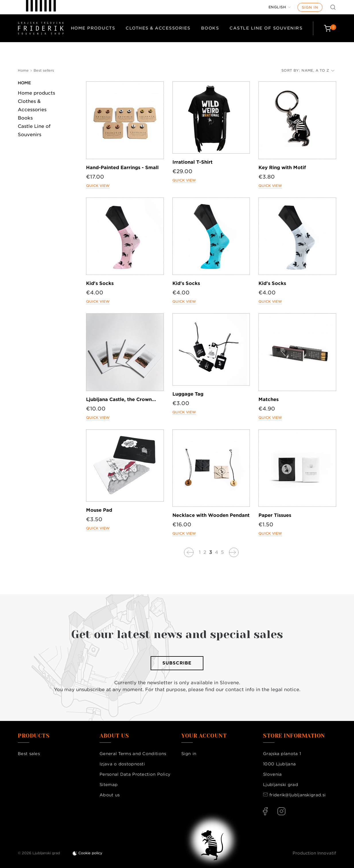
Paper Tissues (275, 515)
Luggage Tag (188, 394)
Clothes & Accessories (158, 28)
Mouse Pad (99, 510)
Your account (204, 736)
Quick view (98, 186)
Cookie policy (90, 853)
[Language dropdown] (280, 7)
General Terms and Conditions (133, 754)
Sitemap (109, 785)
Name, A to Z (318, 70)
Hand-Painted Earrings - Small (122, 168)
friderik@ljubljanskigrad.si (297, 795)
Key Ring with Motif (282, 168)
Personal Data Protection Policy (135, 774)
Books (210, 28)
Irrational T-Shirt (192, 162)
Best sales (29, 754)
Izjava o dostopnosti (122, 764)
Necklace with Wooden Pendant (211, 515)
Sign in (310, 7)
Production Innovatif (314, 853)
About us (110, 795)
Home (24, 83)
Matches (269, 399)
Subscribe (177, 663)
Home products (93, 28)
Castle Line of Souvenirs (266, 28)
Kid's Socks (100, 283)
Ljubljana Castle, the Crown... (121, 399)
